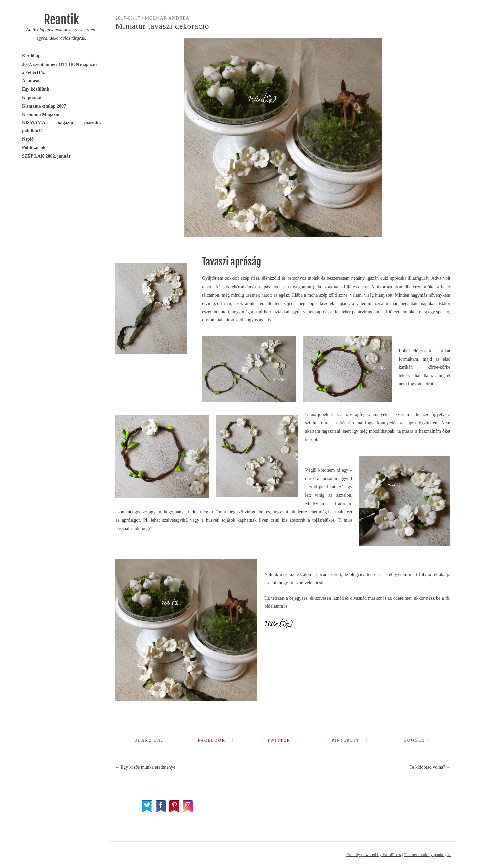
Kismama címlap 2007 (44, 106)
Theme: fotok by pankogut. (427, 855)
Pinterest (346, 740)
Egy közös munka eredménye (145, 767)
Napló (28, 139)
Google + (417, 740)
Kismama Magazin (41, 114)
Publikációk (34, 147)
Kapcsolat (32, 97)
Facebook (212, 740)
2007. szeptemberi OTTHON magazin (59, 64)
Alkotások (32, 81)
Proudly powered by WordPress (374, 855)
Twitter (278, 740)
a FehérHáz (33, 73)
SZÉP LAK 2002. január (46, 156)
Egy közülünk (36, 89)
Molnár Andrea (167, 18)
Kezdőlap (31, 56)
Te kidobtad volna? (430, 767)
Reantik (61, 20)
